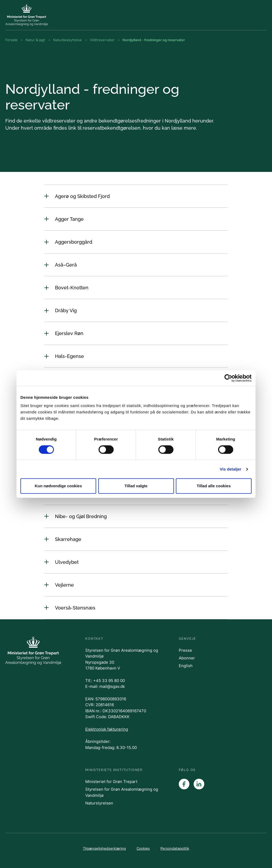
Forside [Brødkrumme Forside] (11, 40)
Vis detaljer (231, 469)
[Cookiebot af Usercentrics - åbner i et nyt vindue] (228, 378)
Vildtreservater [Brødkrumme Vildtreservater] (102, 40)
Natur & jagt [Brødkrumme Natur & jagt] (35, 40)
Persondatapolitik (175, 848)
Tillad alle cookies (214, 486)
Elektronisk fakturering (107, 729)
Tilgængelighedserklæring (104, 848)
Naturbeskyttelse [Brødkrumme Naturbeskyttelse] (67, 40)
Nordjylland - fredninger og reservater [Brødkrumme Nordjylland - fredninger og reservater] (154, 40)
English (186, 666)
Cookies (143, 848)
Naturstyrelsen (99, 803)
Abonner (187, 658)
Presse (185, 650)
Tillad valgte (136, 486)
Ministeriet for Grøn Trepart (111, 782)
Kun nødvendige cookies (58, 486)
